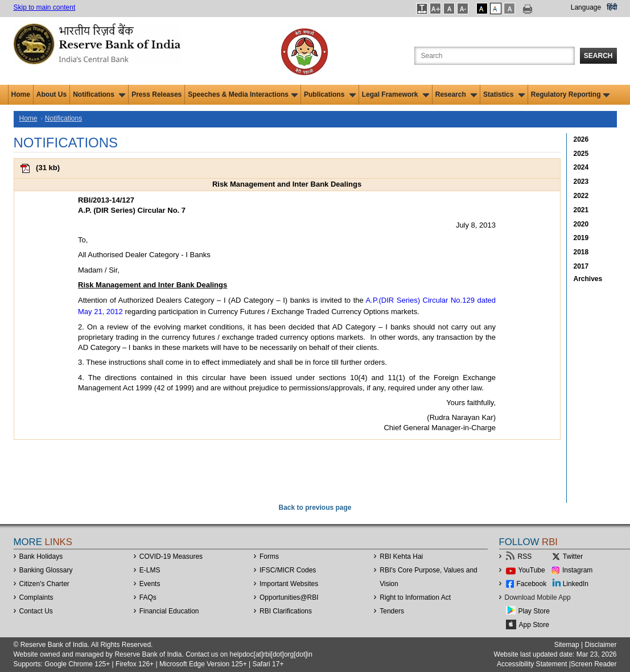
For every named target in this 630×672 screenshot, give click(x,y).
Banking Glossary (46, 570)
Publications (330, 94)
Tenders (392, 611)
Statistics (504, 94)
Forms (269, 556)
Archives (588, 279)
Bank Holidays (41, 556)
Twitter (573, 556)
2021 (581, 210)
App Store (534, 625)
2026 (581, 139)
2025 (581, 154)
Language (586, 7)
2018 (581, 252)
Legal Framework (396, 94)
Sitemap (567, 645)
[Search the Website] (495, 56)
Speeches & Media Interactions (243, 94)
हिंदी (612, 7)
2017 (581, 266)
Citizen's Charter (44, 584)
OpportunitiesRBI (289, 597)
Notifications (99, 94)
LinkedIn (576, 584)
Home (21, 94)
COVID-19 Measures (171, 556)
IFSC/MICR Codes (288, 570)
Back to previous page (315, 508)
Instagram (577, 570)
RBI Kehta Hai (401, 556)
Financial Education (169, 611)
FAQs (148, 597)
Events (150, 584)
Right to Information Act (415, 597)
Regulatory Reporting (571, 94)
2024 (581, 167)
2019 (581, 238)
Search (598, 56)
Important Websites (289, 584)
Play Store (534, 611)
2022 (581, 196)
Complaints (36, 597)
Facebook (532, 584)
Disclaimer (600, 645)
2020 (581, 224)
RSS (525, 556)
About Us (52, 94)
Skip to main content (45, 7)
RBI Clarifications (286, 611)
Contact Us (36, 611)
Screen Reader (594, 664)
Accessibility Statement (532, 664)
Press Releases (157, 94)
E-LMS (150, 570)
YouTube (532, 570)
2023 (581, 182)
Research (456, 94)
